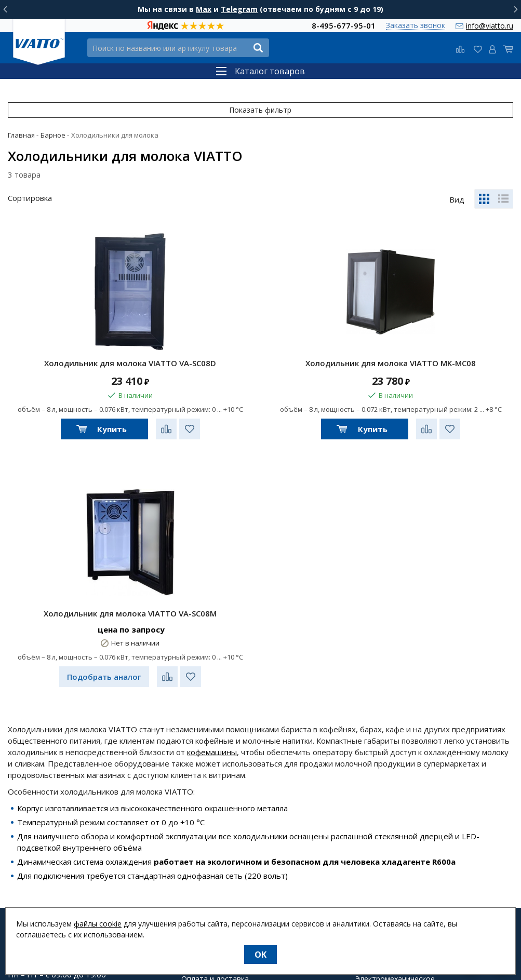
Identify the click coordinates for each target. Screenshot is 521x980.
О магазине (202, 801)
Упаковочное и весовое (398, 839)
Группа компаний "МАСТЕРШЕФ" (248, 899)
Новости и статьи (213, 776)
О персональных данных (224, 864)
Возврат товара (210, 839)
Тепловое (373, 789)
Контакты (199, 851)
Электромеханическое (395, 814)
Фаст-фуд (372, 776)
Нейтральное (379, 851)
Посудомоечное (384, 864)
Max (204, 9)
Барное (368, 826)
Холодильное (379, 801)
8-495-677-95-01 (344, 25)
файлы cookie (98, 924)
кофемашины (212, 587)
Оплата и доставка (215, 814)
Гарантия (198, 826)
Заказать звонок (416, 26)
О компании (202, 789)
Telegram (239, 9)
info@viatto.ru (490, 26)
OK (260, 955)
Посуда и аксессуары (392, 876)
